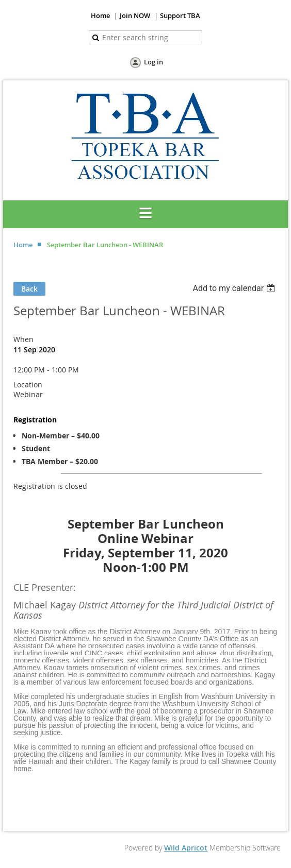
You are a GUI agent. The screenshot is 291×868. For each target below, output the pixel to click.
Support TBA (180, 15)
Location (28, 385)
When (23, 339)
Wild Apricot (186, 848)
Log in (153, 62)
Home (100, 15)
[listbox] (235, 288)
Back (29, 289)
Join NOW (135, 15)
